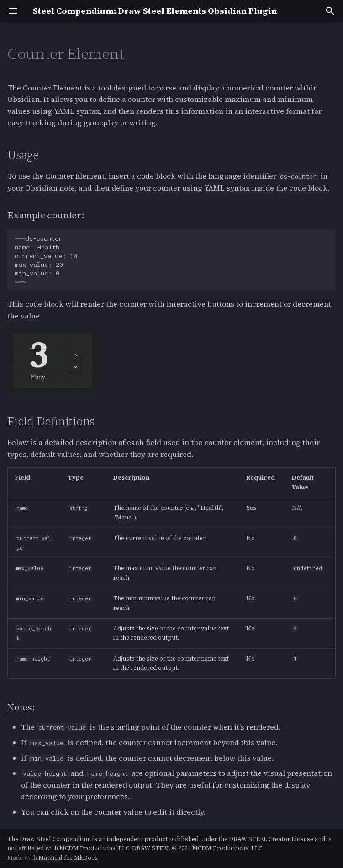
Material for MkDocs (68, 858)
